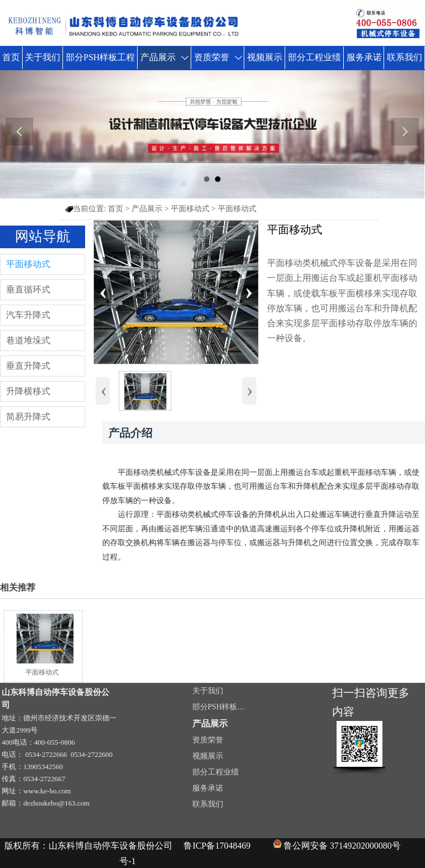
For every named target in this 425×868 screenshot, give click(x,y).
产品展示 (147, 209)
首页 (116, 209)
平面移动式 (190, 209)
